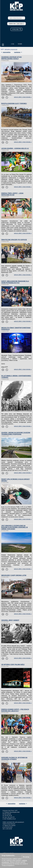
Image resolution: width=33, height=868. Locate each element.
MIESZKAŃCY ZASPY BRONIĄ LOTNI (14, 575)
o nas (13, 44)
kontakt (20, 44)
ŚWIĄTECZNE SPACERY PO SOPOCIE (14, 240)
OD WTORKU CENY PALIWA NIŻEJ (13, 665)
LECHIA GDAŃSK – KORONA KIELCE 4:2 (15, 148)
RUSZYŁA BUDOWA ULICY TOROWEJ (14, 104)
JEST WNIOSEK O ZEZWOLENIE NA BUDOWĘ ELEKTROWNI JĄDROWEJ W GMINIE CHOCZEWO (15, 527)
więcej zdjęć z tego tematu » (23, 97)
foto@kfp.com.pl (11, 819)
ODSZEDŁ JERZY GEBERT (10, 620)
